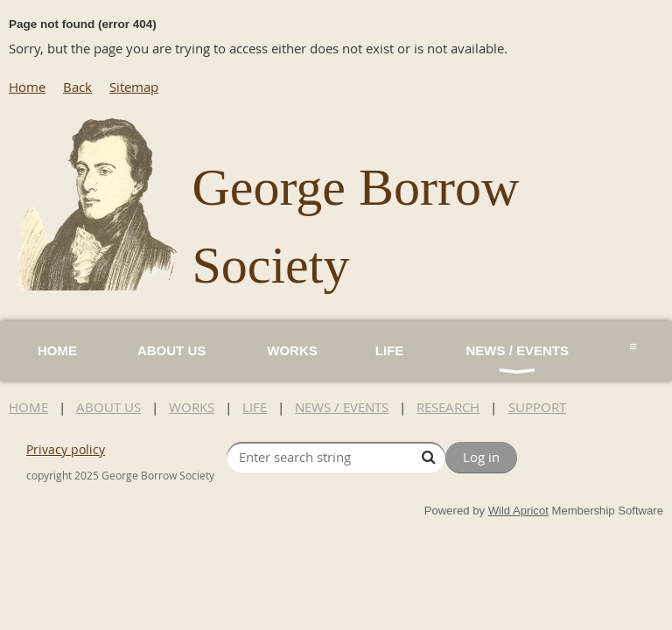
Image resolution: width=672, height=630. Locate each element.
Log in (481, 457)
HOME (28, 407)
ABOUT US (108, 407)
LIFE (255, 407)
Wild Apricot (518, 511)
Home (27, 87)
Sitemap (134, 87)
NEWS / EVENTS (342, 407)
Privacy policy (66, 449)
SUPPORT (537, 407)
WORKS (192, 407)
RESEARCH (448, 407)
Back (77, 87)
